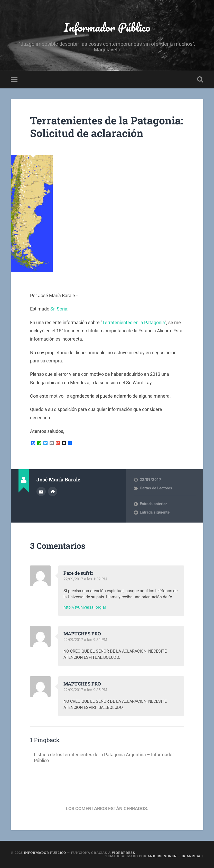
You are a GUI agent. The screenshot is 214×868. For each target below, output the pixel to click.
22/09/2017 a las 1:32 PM (85, 579)
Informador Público (107, 27)
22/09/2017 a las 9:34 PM (85, 640)
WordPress (123, 853)
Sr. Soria (59, 309)
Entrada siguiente (155, 512)
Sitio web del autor (53, 491)
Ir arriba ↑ (192, 856)
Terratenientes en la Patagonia (133, 322)
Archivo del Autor (41, 491)
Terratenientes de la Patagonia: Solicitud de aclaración (107, 127)
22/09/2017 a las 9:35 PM (85, 690)
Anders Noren (162, 856)
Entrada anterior (153, 504)
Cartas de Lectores (156, 488)
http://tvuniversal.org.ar (85, 607)
